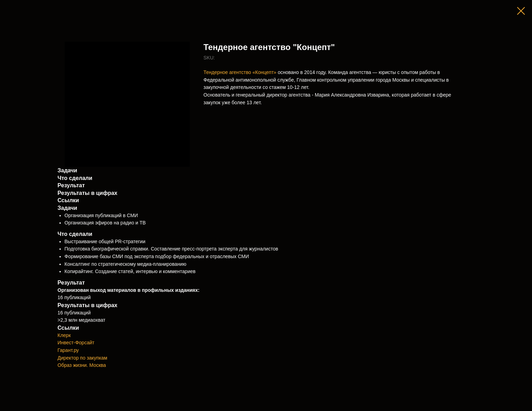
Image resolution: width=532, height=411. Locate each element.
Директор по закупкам (83, 358)
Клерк (64, 335)
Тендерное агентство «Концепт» (240, 72)
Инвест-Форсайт (76, 343)
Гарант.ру (68, 350)
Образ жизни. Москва (82, 365)
